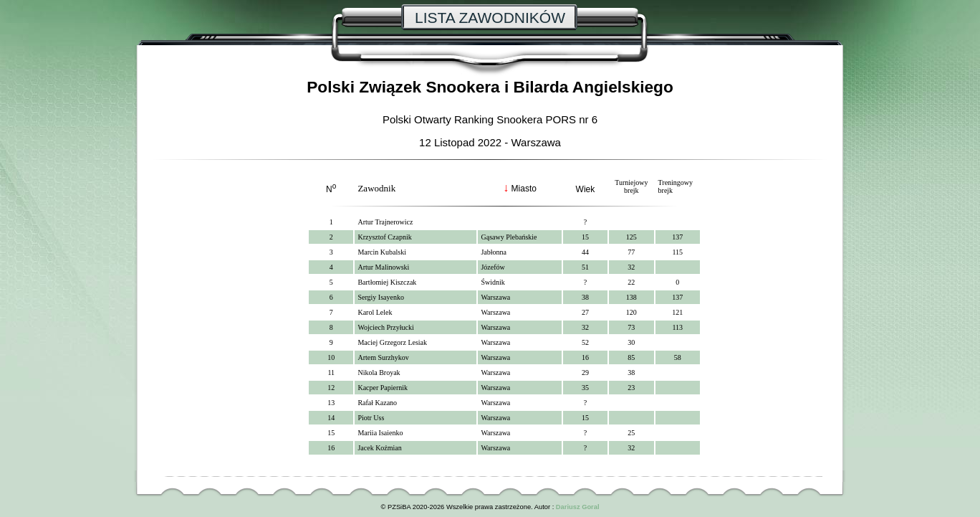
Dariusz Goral (578, 507)
